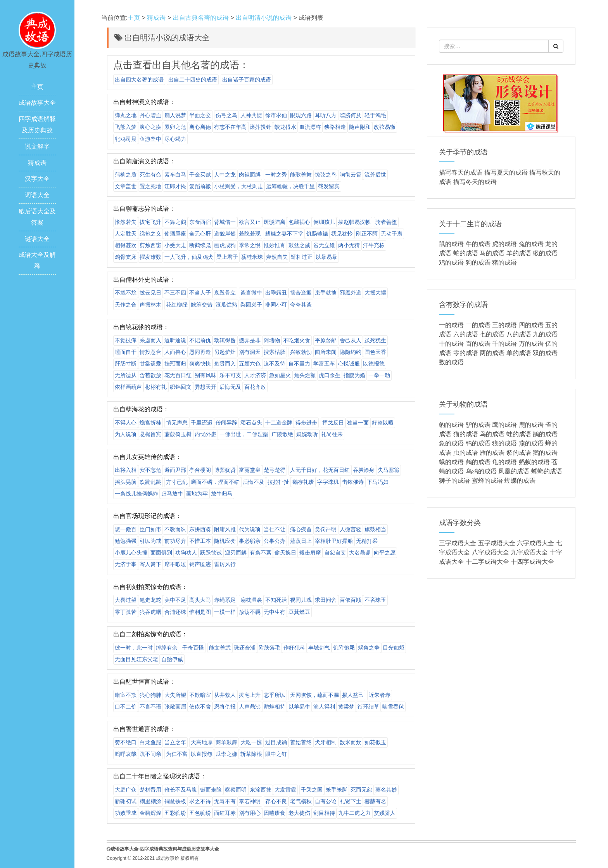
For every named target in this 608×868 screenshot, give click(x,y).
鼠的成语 (451, 244)
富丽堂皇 (250, 470)
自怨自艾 (335, 553)
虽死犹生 (375, 340)
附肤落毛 (269, 648)
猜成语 (37, 163)
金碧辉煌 (150, 813)
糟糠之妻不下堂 (284, 234)
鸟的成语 (492, 434)
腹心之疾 (150, 127)
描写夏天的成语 (506, 172)
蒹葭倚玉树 (178, 434)
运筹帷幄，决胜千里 (290, 186)
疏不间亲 (150, 754)
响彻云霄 (351, 175)
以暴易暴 (326, 257)
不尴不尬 (126, 293)
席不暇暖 (175, 564)
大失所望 (175, 695)
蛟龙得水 (285, 127)
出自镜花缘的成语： (141, 327)
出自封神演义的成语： (144, 102)
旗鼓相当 (375, 529)
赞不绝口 (126, 742)
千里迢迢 (202, 423)
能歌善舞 (301, 175)
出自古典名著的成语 (201, 18)
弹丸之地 (126, 115)
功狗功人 (186, 553)
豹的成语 (451, 425)
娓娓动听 (307, 434)
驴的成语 (478, 425)
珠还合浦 (245, 648)
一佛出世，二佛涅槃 (244, 434)
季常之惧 (250, 245)
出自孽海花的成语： (141, 409)
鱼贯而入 (225, 364)
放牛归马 (222, 494)
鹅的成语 (545, 453)
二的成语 (478, 325)
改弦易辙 (385, 127)
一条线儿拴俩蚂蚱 (136, 494)
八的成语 (519, 334)
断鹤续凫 (200, 245)
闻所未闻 (326, 352)
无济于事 (126, 564)
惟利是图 (200, 612)
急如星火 (280, 375)
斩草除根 (251, 754)
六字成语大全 (535, 543)
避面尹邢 (175, 470)
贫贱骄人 (385, 813)
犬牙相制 (326, 742)
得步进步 (306, 423)
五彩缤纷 (175, 813)
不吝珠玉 (375, 600)
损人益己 (353, 695)
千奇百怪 (193, 648)
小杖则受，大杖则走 (238, 186)
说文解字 (37, 146)
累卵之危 (175, 127)
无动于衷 (392, 234)
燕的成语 (531, 443)
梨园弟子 (251, 305)
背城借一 (225, 222)
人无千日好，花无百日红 (320, 470)
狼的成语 (504, 443)
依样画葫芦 (128, 387)
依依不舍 (200, 707)
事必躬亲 (250, 541)
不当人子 (200, 293)
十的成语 (451, 344)
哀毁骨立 (225, 293)
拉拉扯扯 (278, 482)
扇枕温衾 (251, 600)
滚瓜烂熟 (226, 305)
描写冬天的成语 (475, 182)
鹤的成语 (478, 462)
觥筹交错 (202, 305)
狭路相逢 (335, 127)
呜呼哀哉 (126, 754)
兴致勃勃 (301, 352)
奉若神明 (250, 801)
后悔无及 (230, 387)
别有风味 (206, 375)
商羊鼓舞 (226, 742)
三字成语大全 (458, 543)
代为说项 (250, 529)
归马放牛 (172, 494)
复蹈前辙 (200, 186)
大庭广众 (126, 790)
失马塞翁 (389, 470)
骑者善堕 (386, 222)
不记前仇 (200, 340)
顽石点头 (251, 423)
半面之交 (200, 115)
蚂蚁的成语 (534, 462)
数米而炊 (351, 742)
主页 (37, 87)
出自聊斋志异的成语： (144, 209)
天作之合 (126, 305)
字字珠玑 (328, 482)
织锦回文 (181, 387)
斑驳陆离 (275, 222)
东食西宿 (200, 222)
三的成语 (504, 325)
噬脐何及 (351, 115)
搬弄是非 (250, 340)
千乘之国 (312, 790)
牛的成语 (478, 244)
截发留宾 (329, 186)
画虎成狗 (225, 245)
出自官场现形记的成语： (147, 516)
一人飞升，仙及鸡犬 (189, 257)
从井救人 (225, 695)
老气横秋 (301, 801)
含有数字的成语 (463, 305)
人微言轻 (351, 529)
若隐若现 (250, 234)
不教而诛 (175, 529)
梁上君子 (227, 257)
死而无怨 (361, 790)
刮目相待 (324, 813)
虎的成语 (504, 244)
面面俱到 (161, 553)
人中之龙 (225, 175)
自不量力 (299, 364)
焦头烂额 (305, 375)
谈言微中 (251, 293)
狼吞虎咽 (150, 612)
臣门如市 (150, 529)
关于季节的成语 (463, 152)
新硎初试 (126, 801)
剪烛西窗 (150, 245)
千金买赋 (200, 175)
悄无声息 (177, 423)
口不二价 (126, 707)
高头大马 (200, 600)
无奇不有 (225, 801)
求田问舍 (326, 600)
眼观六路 (301, 115)
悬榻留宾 (150, 434)
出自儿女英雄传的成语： (147, 457)
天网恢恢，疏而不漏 (314, 695)
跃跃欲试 (211, 553)
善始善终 (301, 742)
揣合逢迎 (301, 293)
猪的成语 (504, 262)
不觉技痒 (126, 340)
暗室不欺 (126, 695)
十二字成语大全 (487, 562)
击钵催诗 (353, 482)
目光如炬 (394, 648)
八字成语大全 (491, 552)
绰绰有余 (167, 648)
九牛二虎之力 (354, 813)
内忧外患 (206, 434)
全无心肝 (200, 234)
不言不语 (150, 707)
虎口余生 (330, 375)
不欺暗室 (200, 695)
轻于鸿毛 (375, 115)
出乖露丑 (276, 293)
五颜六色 (250, 364)
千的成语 (504, 344)
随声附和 (360, 127)
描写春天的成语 (461, 172)
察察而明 (236, 790)
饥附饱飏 (344, 648)
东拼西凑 (200, 529)
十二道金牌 (279, 423)
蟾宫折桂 (150, 423)
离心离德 (200, 127)
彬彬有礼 (156, 387)
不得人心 (126, 423)
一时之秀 (276, 175)
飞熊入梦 (126, 127)
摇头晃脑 (126, 482)
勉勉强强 (126, 541)
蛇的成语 (466, 253)
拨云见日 (150, 293)
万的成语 (531, 344)
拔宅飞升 (150, 222)
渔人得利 (324, 707)
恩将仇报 (225, 707)
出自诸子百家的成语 (247, 80)
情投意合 (150, 352)
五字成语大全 (497, 543)
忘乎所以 (275, 695)
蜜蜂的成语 (487, 481)
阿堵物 (272, 340)
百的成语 (478, 344)
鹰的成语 (504, 425)
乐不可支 (230, 375)
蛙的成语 (519, 434)
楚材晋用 (150, 790)
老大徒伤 (299, 813)
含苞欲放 (150, 375)
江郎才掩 (175, 186)
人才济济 (255, 375)
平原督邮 (326, 340)
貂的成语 (519, 453)
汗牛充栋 (374, 245)
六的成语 (466, 334)
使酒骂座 (175, 234)
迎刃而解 (236, 553)
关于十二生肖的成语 (470, 224)
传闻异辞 (226, 423)
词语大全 (37, 195)
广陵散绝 (282, 434)
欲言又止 (250, 222)
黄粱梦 (346, 707)
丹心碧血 (150, 115)
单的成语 (519, 353)
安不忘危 (150, 470)
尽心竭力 (175, 139)
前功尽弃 (175, 541)
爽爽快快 (200, 364)
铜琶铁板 (175, 801)
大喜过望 (126, 600)
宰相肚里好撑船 (334, 541)
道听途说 (175, 340)
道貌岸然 (225, 234)
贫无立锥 (324, 245)
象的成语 (451, 443)
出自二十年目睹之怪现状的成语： (160, 776)
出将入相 (126, 470)
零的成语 (466, 353)
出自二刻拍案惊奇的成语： (150, 634)
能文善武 (220, 648)
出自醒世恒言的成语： (144, 682)
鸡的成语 (451, 262)
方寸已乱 (177, 482)
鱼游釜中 (150, 139)
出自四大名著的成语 (139, 80)
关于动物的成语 (463, 404)
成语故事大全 (37, 103)
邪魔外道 (351, 293)
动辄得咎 (225, 340)
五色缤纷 (200, 813)
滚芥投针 (261, 127)
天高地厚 (202, 742)
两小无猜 (349, 245)
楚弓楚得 (275, 470)
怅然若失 (126, 222)
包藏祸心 (299, 222)
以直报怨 (202, 754)
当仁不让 (275, 529)
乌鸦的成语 (481, 471)
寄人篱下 (150, 564)
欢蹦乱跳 (150, 482)
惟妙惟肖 (275, 245)
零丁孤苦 (126, 612)
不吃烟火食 (297, 340)
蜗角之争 (369, 648)
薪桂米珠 (252, 257)
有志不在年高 (230, 127)
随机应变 (225, 541)
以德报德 (374, 364)
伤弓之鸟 (226, 115)
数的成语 (451, 362)
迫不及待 (275, 364)
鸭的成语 (478, 443)
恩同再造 (200, 352)
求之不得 (200, 801)
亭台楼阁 (200, 470)
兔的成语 (531, 244)
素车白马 (175, 175)
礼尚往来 (332, 434)
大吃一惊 (251, 742)
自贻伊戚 (172, 659)
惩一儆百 (126, 529)
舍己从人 (351, 340)
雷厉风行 (225, 564)
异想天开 (206, 387)
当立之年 (175, 742)
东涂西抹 (261, 790)
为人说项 (126, 434)
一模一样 (225, 612)
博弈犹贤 (225, 470)
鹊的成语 (545, 434)
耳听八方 (326, 115)
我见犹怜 (342, 234)
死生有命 (150, 175)
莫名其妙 (386, 790)
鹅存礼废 (303, 482)
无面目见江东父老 (136, 659)
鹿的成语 (531, 425)
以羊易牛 (299, 707)
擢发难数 (150, 257)
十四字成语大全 (532, 562)
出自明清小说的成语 (264, 18)
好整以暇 (383, 423)
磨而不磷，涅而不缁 (215, 482)
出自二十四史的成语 (193, 80)
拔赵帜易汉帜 (354, 222)
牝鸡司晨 (126, 139)
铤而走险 (211, 790)
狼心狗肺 (150, 695)
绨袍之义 (150, 234)
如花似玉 (375, 742)
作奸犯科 (294, 648)
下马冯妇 (378, 482)
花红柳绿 (177, 305)
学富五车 (324, 364)
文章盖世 (126, 186)
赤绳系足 (225, 600)
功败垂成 (126, 813)
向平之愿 (385, 553)
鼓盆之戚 (299, 245)
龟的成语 (504, 462)
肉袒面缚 (250, 175)
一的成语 (451, 325)
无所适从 (126, 375)
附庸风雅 (225, 529)
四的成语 (531, 325)
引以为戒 (150, 541)
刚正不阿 (367, 234)
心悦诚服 (349, 364)
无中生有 (275, 612)
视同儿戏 (301, 600)
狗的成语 (478, 262)
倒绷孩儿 (324, 222)
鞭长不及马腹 (181, 790)
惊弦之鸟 (326, 175)
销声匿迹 (200, 564)
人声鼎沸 (250, 707)
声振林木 (150, 305)
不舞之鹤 (175, 222)
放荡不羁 (250, 612)
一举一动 (379, 375)
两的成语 (492, 353)
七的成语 (492, 334)
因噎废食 (275, 813)
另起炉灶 (225, 352)
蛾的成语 (451, 462)
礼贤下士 (351, 801)
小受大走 (175, 245)
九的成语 (545, 334)
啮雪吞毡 (393, 707)
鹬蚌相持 (275, 707)
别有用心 (250, 813)
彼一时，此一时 (134, 648)
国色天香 (375, 352)
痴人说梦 (175, 115)
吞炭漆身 (364, 470)
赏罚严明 (326, 529)
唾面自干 (126, 352)
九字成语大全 (529, 552)
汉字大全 (37, 179)
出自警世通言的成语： (144, 729)
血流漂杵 (310, 127)
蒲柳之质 (126, 175)
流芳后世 (375, 175)
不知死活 (276, 600)
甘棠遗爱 (150, 364)
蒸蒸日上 (301, 541)
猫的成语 (466, 434)
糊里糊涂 (150, 801)
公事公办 (275, 541)
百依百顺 (351, 600)
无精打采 (367, 541)
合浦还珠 (175, 612)
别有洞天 (250, 352)
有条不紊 (261, 553)
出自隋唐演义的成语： (144, 161)
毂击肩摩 (310, 553)
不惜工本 (200, 541)
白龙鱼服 (150, 742)
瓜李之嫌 (226, 754)
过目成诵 (276, 742)
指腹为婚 (354, 375)
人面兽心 (175, 352)
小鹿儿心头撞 (131, 553)
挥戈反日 (333, 423)
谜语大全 (37, 239)
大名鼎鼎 (360, 553)
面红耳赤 (225, 813)
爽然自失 (277, 257)
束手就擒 (326, 293)
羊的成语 (519, 253)
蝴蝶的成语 (520, 481)
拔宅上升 (250, 695)
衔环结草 (368, 707)
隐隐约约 (351, 352)
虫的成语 (466, 453)
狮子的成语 (454, 481)
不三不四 (175, 293)
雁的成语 (492, 453)
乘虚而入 (150, 340)
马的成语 (492, 253)
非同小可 (276, 305)
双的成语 (545, 353)
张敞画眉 (175, 707)
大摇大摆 (375, 293)
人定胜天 (126, 234)
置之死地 (150, 186)
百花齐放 (255, 387)
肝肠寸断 (126, 364)
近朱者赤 (380, 695)
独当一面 (358, 423)
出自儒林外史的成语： (144, 280)
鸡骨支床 (126, 257)
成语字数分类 (460, 523)
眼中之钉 (276, 754)
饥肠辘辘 (317, 234)
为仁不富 (177, 754)
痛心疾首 (301, 529)
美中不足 (175, 600)
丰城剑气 (319, 648)
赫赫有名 (375, 801)
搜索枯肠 (275, 352)
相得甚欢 (126, 245)
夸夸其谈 (301, 305)
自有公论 (326, 801)
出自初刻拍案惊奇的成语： (150, 587)
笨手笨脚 (337, 790)
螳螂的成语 (547, 471)
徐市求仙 (276, 115)
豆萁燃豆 (299, 612)
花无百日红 (178, 375)
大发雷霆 (285, 790)
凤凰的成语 (514, 471)
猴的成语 (545, 253)
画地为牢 (197, 494)
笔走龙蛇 (150, 600)
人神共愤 (251, 115)
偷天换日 (285, 553)
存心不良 (276, 801)
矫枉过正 (302, 257)
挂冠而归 (175, 364)
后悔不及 (254, 482)
